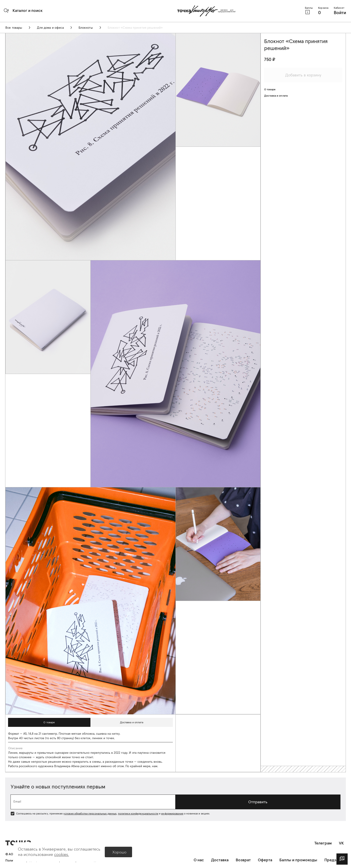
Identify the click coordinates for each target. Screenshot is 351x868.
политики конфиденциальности (138, 813)
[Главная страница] (206, 11)
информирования (172, 813)
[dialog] (342, 859)
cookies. (62, 855)
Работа (13, 766)
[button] (23, 11)
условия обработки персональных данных (90, 813)
